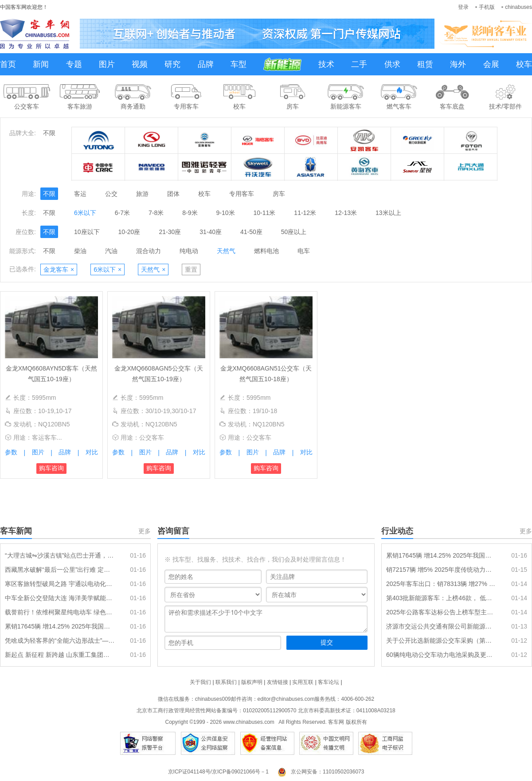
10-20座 (129, 232)
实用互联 (303, 682)
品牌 (206, 64)
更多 (145, 531)
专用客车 (242, 194)
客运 (80, 194)
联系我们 (226, 682)
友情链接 (278, 682)
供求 (392, 64)
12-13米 (346, 213)
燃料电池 (266, 251)
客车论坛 (329, 682)
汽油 (111, 251)
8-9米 (190, 213)
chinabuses (518, 7)
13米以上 (388, 213)
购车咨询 (51, 468)
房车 (279, 194)
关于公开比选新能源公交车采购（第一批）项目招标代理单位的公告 (441, 640)
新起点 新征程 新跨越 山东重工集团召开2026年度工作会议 (60, 655)
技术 (326, 64)
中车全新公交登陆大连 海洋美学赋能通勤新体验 (60, 598)
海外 (458, 64)
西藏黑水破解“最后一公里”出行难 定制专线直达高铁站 (60, 570)
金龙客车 (59, 269)
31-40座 (211, 232)
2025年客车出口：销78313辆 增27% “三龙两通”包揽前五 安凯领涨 (441, 584)
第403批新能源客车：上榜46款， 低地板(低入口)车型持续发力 (441, 598)
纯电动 (189, 251)
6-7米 (122, 213)
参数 (11, 452)
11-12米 (305, 213)
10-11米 (265, 213)
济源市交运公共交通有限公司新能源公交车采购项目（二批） (441, 626)
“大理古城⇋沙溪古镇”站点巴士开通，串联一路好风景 (60, 555)
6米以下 (85, 213)
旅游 (142, 194)
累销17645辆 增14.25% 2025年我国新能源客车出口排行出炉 (60, 626)
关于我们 (200, 682)
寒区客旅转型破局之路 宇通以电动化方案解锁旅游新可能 (60, 584)
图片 (107, 64)
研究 (172, 64)
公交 (111, 194)
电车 (304, 251)
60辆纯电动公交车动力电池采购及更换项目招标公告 (441, 655)
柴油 (80, 251)
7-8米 (156, 213)
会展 (491, 64)
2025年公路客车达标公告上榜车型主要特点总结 (441, 612)
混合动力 (149, 251)
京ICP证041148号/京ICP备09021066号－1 (218, 772)
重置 (191, 269)
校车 (524, 64)
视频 (140, 64)
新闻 (41, 64)
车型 (239, 64)
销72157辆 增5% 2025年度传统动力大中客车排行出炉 (441, 570)
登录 (463, 7)
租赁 (425, 64)
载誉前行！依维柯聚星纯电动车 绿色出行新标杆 (60, 612)
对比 (92, 452)
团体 (173, 194)
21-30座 (170, 232)
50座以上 (294, 232)
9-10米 (226, 213)
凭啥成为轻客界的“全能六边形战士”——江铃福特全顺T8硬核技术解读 (60, 640)
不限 (49, 133)
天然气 (226, 251)
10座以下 (87, 232)
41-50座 (251, 232)
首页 (8, 64)
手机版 (487, 7)
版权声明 (252, 682)
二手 (359, 64)
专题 (74, 64)
